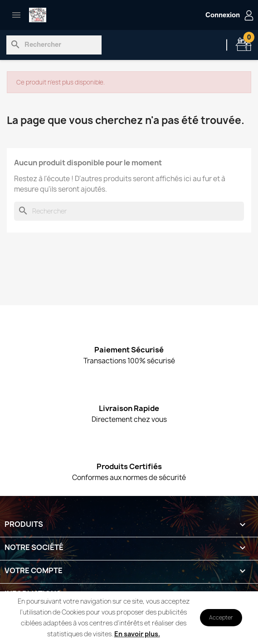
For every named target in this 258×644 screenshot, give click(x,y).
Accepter (221, 617)
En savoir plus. (137, 634)
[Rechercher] (54, 45)
